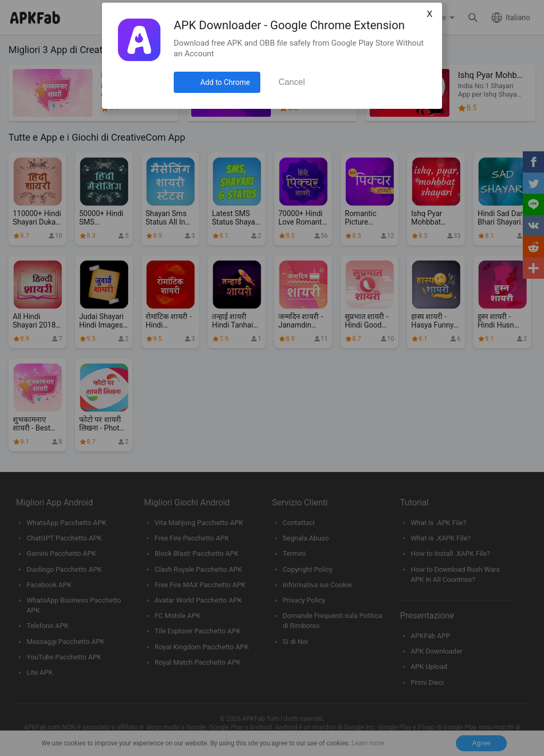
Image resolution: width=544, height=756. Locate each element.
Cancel (292, 82)
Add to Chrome (225, 82)
